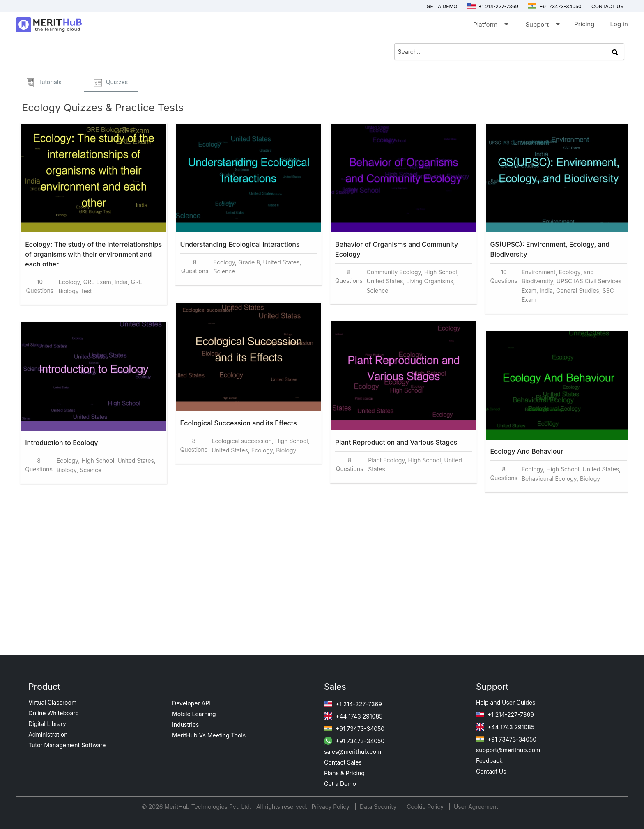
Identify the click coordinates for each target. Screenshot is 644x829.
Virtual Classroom (52, 702)
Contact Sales (343, 762)
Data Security (379, 807)
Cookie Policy (425, 807)
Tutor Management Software (67, 745)
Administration (48, 734)
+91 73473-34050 (555, 6)
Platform (490, 26)
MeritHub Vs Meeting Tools (209, 735)
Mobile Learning (194, 714)
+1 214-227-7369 (493, 6)
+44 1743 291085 (353, 716)
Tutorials (44, 83)
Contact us (607, 6)
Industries (185, 725)
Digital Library (47, 724)
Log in (619, 24)
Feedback (489, 761)
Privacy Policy (331, 807)
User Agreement (476, 807)
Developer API (191, 703)
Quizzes (111, 83)
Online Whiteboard (54, 713)
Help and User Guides (506, 702)
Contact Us (491, 771)
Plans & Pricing (344, 773)
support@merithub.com (508, 750)
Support (542, 26)
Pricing (584, 24)
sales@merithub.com (353, 752)
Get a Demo (442, 6)
